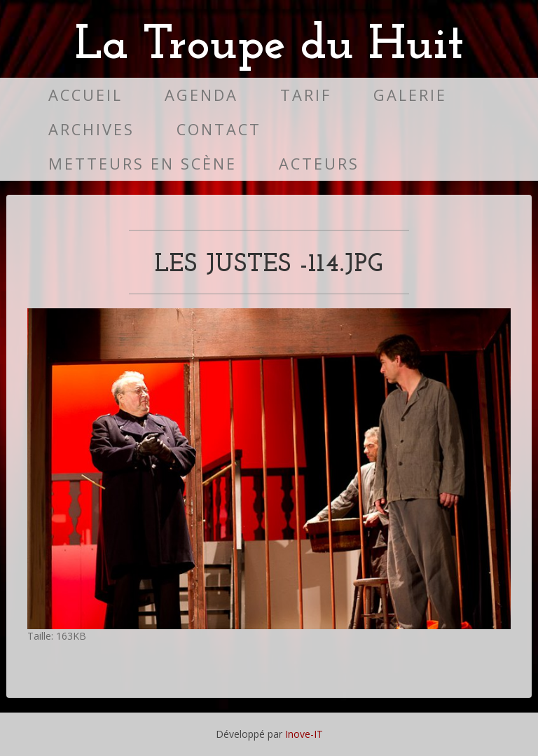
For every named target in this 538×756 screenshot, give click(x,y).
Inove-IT (304, 734)
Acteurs (319, 164)
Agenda (201, 95)
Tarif (306, 95)
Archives (91, 129)
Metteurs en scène (143, 164)
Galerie (410, 95)
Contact (219, 129)
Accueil (85, 95)
